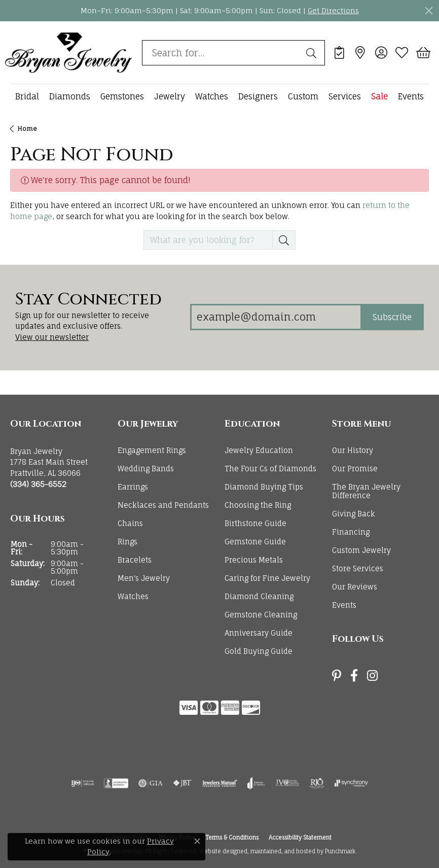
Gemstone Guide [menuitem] (255, 542)
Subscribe (392, 317)
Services (345, 96)
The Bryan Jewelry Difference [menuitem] (366, 491)
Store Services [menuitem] (358, 568)
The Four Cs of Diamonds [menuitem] (270, 468)
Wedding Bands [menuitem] (146, 468)
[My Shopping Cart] (423, 53)
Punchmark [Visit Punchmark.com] (340, 852)
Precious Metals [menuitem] (254, 560)
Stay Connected (88, 300)
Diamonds (70, 96)
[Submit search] (313, 53)
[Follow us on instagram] (372, 675)
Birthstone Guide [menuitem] (255, 523)
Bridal (27, 96)
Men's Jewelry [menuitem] (144, 578)
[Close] (429, 11)
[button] (59, 425)
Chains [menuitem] (130, 523)
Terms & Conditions (232, 838)
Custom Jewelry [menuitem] (361, 551)
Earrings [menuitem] (133, 487)
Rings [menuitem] (127, 542)
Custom (303, 96)
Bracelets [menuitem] (135, 560)
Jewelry (170, 96)
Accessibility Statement (300, 838)
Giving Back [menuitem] (354, 514)
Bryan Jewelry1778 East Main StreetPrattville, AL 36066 (49, 468)
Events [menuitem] (344, 605)
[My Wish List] (402, 53)
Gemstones (122, 96)
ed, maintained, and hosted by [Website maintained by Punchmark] (282, 852)
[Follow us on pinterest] (337, 675)
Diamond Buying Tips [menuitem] (264, 487)
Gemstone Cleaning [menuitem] (261, 615)
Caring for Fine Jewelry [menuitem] (267, 578)
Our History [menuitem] (353, 450)
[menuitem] (82, 783)
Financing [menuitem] (351, 532)
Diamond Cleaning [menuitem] (259, 596)
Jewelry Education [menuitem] (259, 450)
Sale (379, 96)
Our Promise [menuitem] (355, 468)
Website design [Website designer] (220, 852)
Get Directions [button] (333, 10)
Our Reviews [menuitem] (355, 587)
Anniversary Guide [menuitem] (259, 633)
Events (411, 96)
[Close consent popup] (197, 841)
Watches (212, 96)
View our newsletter (52, 337)
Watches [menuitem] (133, 596)
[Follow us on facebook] (354, 675)
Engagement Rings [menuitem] (152, 450)
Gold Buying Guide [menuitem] (259, 651)
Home (27, 129)
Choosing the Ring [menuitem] (258, 505)
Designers (258, 96)
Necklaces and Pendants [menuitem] (163, 505)
